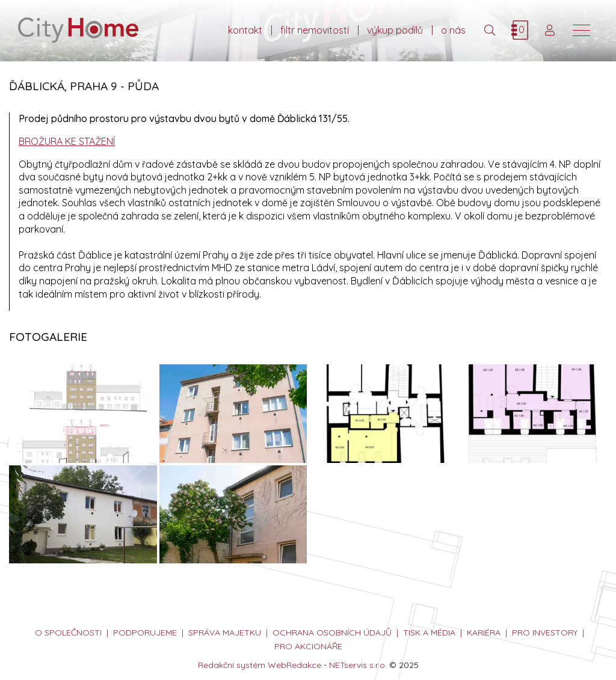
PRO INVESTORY (545, 633)
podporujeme (145, 633)
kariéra (484, 633)
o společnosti (68, 633)
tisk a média (429, 633)
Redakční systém (232, 665)
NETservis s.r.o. (358, 665)
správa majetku (225, 633)
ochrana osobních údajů (332, 633)
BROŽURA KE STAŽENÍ (67, 141)
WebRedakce (294, 665)
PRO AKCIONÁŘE (308, 646)
